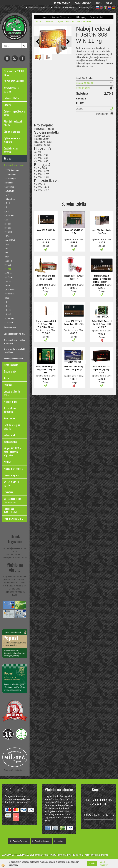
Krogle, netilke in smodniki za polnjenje (14, 351)
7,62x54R (8, 261)
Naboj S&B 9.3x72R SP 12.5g (74, 232)
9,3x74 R (8, 314)
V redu (92, 863)
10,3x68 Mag (9, 318)
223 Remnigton (10, 178)
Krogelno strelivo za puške (14, 165)
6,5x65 (7, 211)
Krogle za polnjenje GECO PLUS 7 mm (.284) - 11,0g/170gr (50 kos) (46, 324)
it (106, 8)
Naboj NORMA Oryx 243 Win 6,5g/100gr (46, 277)
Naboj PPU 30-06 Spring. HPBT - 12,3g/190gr (74, 368)
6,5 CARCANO (9, 191)
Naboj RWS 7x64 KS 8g (46, 230)
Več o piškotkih (104, 863)
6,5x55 (7, 195)
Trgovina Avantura (62, 3)
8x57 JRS (8, 281)
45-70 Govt (9, 322)
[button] (68, 42)
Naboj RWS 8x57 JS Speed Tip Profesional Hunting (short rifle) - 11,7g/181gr (102, 280)
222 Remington (10, 174)
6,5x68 (7, 220)
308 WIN (8, 269)
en (102, 8)
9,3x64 (7, 306)
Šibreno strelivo (10, 327)
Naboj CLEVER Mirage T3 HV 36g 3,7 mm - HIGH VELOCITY (102, 324)
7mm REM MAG (10, 240)
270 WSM (8, 232)
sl (98, 8)
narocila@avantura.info (96, 855)
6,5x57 (7, 207)
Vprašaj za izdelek (85, 83)
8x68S (7, 298)
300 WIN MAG (10, 294)
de (113, 8)
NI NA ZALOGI (103, 317)
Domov (40, 22)
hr (110, 8)
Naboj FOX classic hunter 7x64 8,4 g (102, 232)
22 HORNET (9, 183)
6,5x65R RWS (9, 216)
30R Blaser (9, 277)
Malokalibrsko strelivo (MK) (14, 334)
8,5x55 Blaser (10, 290)
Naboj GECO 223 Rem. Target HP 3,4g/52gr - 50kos (102, 369)
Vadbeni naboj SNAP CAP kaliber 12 (74, 277)
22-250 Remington (12, 170)
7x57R (7, 244)
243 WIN (8, 224)
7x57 (6, 248)
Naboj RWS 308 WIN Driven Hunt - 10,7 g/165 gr (74, 324)
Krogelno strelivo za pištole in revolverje (14, 341)
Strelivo (49, 22)
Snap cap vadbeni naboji (13, 358)
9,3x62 (7, 302)
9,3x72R (8, 310)
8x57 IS (7, 285)
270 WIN (8, 228)
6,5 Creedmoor (10, 199)
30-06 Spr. (8, 273)
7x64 (6, 253)
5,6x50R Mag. (10, 187)
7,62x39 (7, 236)
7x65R (7, 257)
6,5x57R (7, 203)
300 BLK (8, 265)
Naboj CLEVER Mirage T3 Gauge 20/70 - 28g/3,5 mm (46, 369)
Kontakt (110, 3)
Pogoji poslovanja (83, 3)
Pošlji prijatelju (83, 88)
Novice (99, 3)
